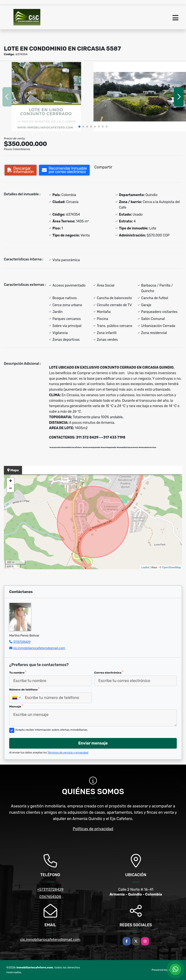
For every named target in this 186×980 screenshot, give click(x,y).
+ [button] (11, 481)
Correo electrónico (109, 672)
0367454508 (50, 897)
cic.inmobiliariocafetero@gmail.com (39, 648)
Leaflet (145, 567)
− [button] (11, 489)
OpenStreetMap (171, 567)
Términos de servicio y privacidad (68, 753)
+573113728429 (50, 889)
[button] (79, 127)
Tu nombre (18, 672)
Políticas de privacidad (93, 829)
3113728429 (22, 642)
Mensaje (16, 706)
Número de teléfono (24, 689)
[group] (46, 97)
